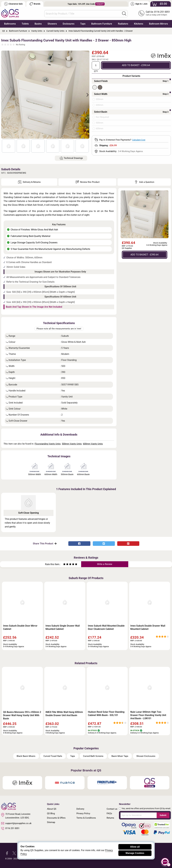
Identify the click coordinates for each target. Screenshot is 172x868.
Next (86, 95)
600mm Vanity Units (93, 444)
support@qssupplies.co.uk (16, 823)
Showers (52, 24)
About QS (52, 809)
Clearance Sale (13, 4)
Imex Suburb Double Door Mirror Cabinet (20, 627)
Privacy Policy (83, 813)
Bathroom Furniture (102, 24)
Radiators (123, 24)
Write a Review (105, 564)
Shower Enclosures (146, 756)
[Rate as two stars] (66, 565)
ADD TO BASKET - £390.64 (136, 65)
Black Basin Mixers (26, 756)
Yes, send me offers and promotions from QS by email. (146, 808)
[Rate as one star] (64, 565)
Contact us (112, 809)
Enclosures (69, 24)
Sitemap (51, 822)
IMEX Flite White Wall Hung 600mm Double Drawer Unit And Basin (64, 714)
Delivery (80, 809)
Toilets (25, 24)
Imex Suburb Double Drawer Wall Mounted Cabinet (148, 627)
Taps (83, 24)
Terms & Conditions (86, 818)
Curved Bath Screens (93, 756)
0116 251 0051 (10, 828)
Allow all (135, 847)
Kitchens (139, 24)
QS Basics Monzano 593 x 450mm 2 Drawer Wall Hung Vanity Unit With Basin (22, 715)
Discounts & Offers (56, 818)
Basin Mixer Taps (120, 756)
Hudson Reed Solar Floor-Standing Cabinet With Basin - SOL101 (106, 714)
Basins (38, 24)
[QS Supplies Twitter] (14, 853)
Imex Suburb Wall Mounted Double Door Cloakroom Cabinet (106, 627)
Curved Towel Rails (53, 756)
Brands (35, 4)
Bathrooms (10, 24)
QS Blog (51, 813)
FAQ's (109, 813)
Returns (110, 818)
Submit (163, 815)
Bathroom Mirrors (158, 24)
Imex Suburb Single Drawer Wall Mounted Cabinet (63, 627)
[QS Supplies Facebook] (7, 853)
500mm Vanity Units (72, 444)
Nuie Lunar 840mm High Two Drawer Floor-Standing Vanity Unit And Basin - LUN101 (148, 715)
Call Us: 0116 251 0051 (158, 12)
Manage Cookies (135, 853)
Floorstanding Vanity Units (48, 444)
